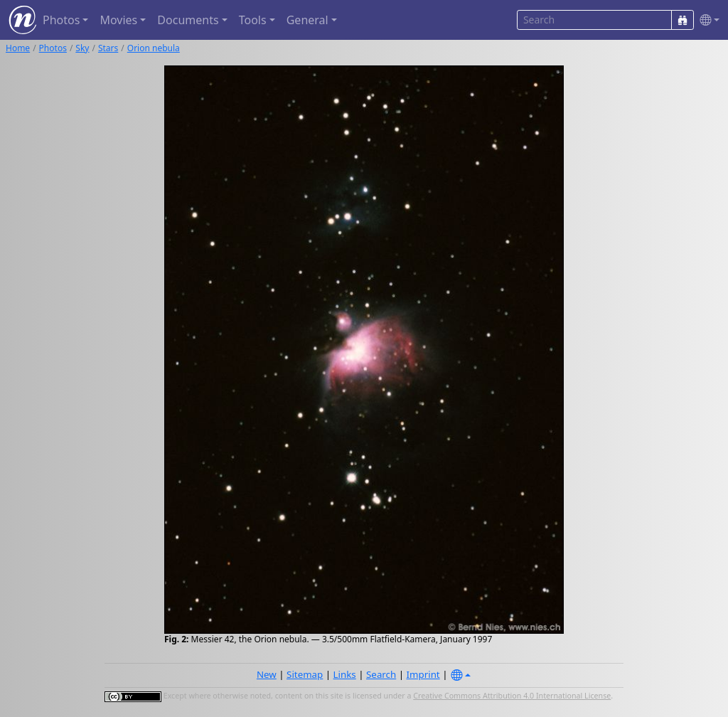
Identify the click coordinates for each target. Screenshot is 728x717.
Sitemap (305, 674)
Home (18, 48)
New (267, 674)
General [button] (307, 20)
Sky (82, 48)
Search (381, 674)
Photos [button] (61, 20)
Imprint (423, 674)
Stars (108, 48)
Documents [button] (188, 20)
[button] (707, 20)
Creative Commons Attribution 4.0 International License (512, 696)
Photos (53, 48)
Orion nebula (154, 48)
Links (345, 674)
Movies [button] (118, 20)
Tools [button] (253, 20)
